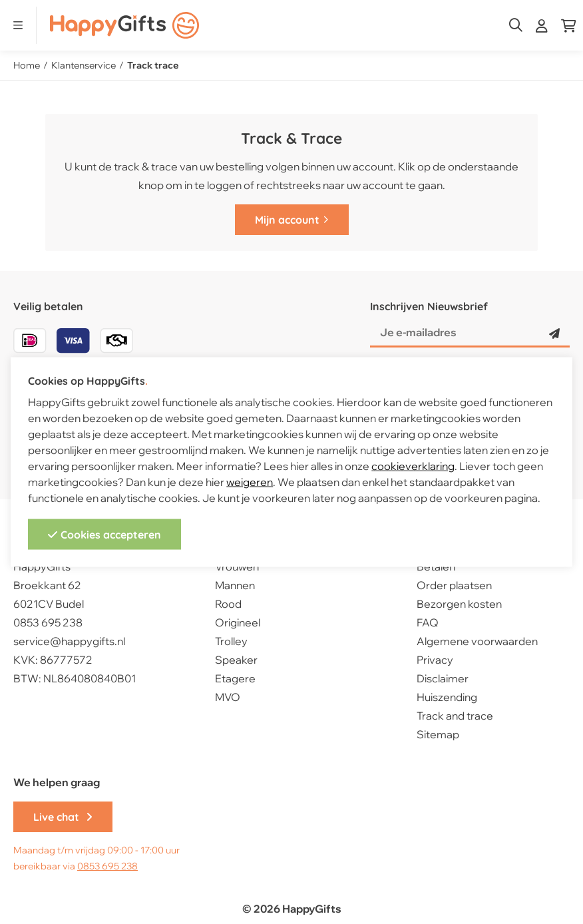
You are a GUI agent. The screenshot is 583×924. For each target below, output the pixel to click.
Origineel (238, 622)
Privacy (435, 660)
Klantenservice (84, 65)
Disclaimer (443, 678)
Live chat (63, 817)
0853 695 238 (48, 622)
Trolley (231, 641)
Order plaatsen (454, 585)
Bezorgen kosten (459, 604)
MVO (228, 697)
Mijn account (292, 220)
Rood (228, 604)
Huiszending (447, 697)
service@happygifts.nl (69, 641)
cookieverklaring (413, 465)
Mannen (235, 585)
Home (27, 65)
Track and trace (455, 716)
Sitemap (438, 734)
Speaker (236, 660)
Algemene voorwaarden (477, 641)
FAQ (428, 622)
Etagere (235, 678)
